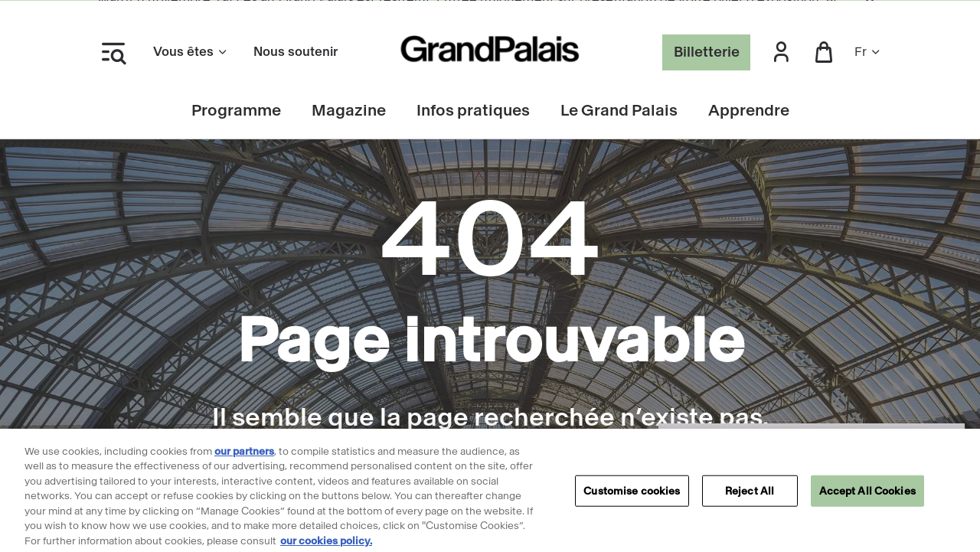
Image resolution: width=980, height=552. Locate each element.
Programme (236, 111)
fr (868, 52)
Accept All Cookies (867, 495)
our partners (244, 455)
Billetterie (707, 52)
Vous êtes (191, 52)
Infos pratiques (473, 111)
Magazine (349, 111)
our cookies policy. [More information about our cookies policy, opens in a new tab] (326, 545)
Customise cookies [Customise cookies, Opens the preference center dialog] (632, 495)
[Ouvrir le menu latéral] (113, 52)
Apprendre (749, 111)
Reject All (750, 495)
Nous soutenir (296, 52)
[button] (781, 52)
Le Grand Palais (619, 111)
